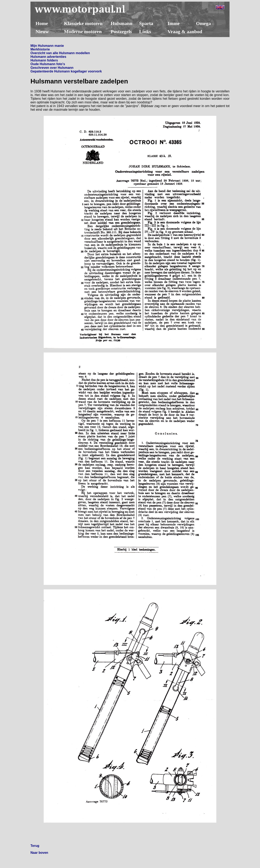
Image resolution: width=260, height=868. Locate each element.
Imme (174, 23)
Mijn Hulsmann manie (47, 46)
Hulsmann (122, 23)
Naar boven (39, 853)
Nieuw (42, 32)
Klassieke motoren (83, 23)
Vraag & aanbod (185, 32)
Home (42, 23)
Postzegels (121, 32)
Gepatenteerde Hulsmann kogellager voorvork (66, 71)
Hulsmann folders (44, 60)
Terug (35, 846)
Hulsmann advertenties (48, 57)
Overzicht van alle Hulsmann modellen (60, 53)
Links (145, 32)
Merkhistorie (40, 49)
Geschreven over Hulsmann (52, 68)
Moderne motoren (83, 32)
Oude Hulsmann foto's (48, 64)
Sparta (146, 23)
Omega (203, 23)
